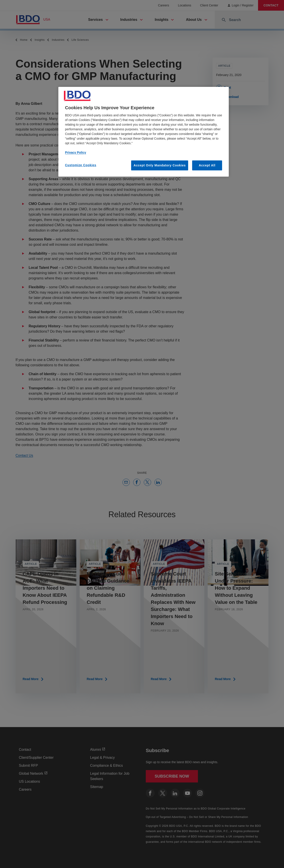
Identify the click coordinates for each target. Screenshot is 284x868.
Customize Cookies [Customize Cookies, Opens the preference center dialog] (81, 165)
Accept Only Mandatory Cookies (160, 165)
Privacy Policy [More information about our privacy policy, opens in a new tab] (76, 152)
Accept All (207, 165)
